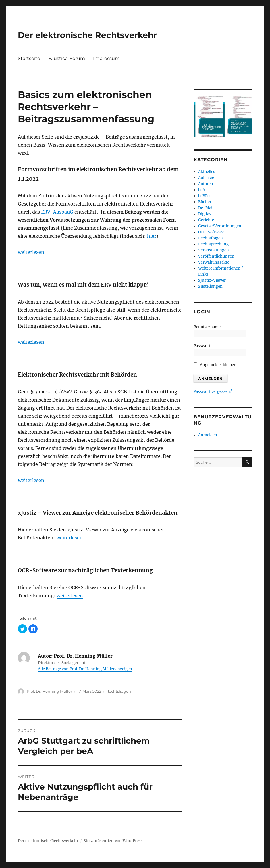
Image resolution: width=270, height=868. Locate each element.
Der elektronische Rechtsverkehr (87, 35)
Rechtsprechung (213, 244)
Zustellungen (210, 286)
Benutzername (207, 327)
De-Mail (206, 208)
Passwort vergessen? (213, 392)
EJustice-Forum (67, 58)
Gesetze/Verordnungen (220, 226)
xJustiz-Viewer (212, 280)
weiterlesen (31, 252)
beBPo (204, 196)
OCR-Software (211, 232)
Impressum (106, 58)
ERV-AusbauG (57, 212)
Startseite (29, 58)
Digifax (205, 214)
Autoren (206, 184)
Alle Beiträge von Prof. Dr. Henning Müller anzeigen (85, 669)
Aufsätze (206, 178)
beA (202, 190)
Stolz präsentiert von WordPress (113, 841)
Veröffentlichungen (216, 256)
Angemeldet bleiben (215, 365)
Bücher (205, 202)
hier (152, 236)
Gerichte (206, 220)
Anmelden (208, 435)
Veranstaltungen (214, 250)
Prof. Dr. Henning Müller (49, 691)
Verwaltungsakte (214, 262)
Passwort (202, 346)
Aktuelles (207, 172)
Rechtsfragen (119, 691)
